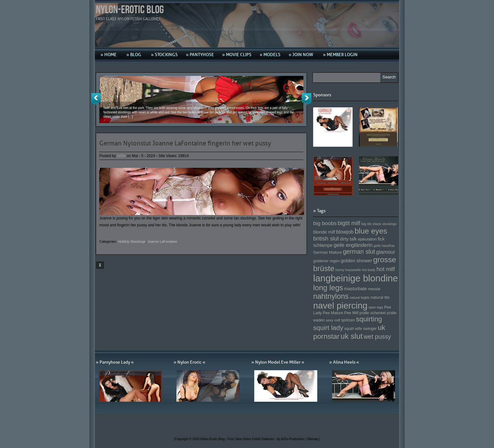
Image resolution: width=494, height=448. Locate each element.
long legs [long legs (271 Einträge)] (328, 288)
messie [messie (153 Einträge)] (374, 289)
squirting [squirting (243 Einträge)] (369, 319)
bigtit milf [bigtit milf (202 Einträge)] (349, 223)
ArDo (121, 156)
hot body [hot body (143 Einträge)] (369, 270)
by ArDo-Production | (292, 439)
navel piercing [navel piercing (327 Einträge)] (340, 306)
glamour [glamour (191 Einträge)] (386, 252)
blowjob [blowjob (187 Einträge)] (345, 232)
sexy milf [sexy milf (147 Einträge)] (333, 320)
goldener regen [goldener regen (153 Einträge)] (326, 261)
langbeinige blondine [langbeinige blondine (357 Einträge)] (356, 278)
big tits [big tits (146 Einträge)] (367, 224)
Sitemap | (313, 439)
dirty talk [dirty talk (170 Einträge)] (348, 239)
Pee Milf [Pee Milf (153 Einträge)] (351, 313)
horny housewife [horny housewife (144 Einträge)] (348, 270)
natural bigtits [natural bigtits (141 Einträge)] (360, 298)
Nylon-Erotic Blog (130, 10)
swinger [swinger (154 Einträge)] (370, 329)
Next (307, 99)
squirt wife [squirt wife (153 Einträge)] (353, 329)
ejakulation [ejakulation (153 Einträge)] (367, 239)
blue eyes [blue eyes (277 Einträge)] (371, 231)
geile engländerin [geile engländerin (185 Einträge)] (353, 245)
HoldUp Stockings (132, 241)
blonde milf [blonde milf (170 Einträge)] (324, 232)
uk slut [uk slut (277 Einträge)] (352, 336)
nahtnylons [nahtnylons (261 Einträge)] (331, 296)
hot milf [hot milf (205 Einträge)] (386, 269)
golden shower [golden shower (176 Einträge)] (357, 261)
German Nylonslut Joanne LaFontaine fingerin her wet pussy (185, 143)
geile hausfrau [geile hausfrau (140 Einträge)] (384, 246)
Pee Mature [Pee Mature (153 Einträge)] (333, 313)
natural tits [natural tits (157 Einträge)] (380, 297)
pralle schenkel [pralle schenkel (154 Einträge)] (373, 313)
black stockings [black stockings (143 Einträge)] (385, 224)
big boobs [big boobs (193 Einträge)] (325, 223)
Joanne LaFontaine (162, 241)
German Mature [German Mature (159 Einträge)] (327, 252)
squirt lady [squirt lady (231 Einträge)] (328, 328)
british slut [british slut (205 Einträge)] (326, 239)
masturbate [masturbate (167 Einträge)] (355, 289)
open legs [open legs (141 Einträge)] (376, 307)
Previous (96, 99)
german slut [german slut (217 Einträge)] (359, 252)
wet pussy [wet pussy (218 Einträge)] (377, 337)
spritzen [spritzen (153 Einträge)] (348, 320)
